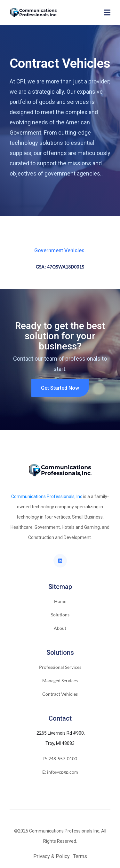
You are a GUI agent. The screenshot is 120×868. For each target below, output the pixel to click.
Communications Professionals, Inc (47, 497)
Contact (60, 718)
